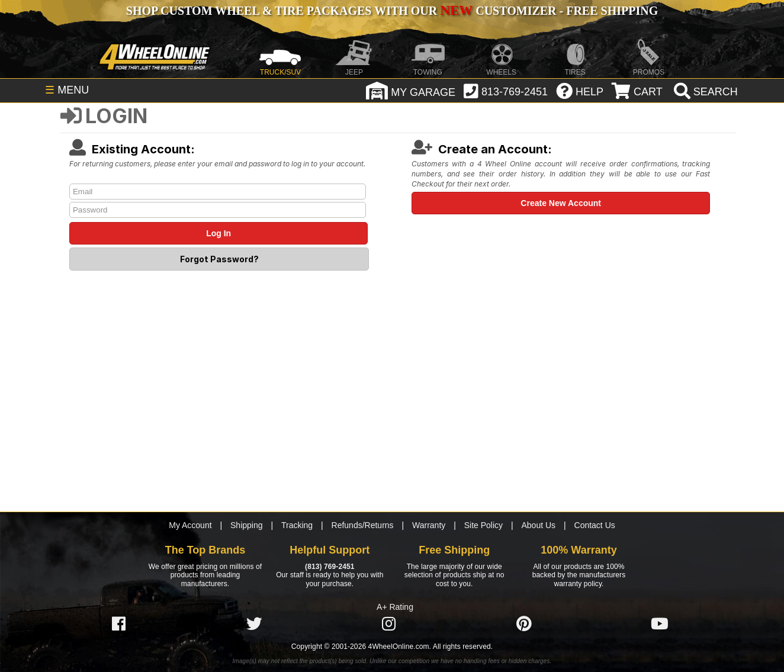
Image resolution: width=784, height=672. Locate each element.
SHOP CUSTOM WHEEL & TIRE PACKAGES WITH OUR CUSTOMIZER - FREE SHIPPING (392, 11)
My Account (190, 525)
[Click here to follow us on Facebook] (118, 623)
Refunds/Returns (363, 525)
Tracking (297, 525)
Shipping (247, 525)
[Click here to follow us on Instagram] (389, 623)
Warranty (429, 525)
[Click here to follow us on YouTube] (660, 623)
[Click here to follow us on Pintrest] (524, 623)
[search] (704, 92)
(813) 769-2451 (330, 567)
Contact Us (595, 525)
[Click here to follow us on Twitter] (254, 623)
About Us (539, 525)
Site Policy (483, 525)
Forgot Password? (219, 259)
